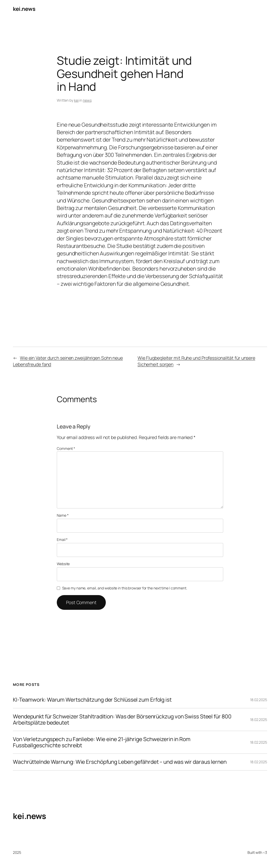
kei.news (24, 9)
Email (62, 540)
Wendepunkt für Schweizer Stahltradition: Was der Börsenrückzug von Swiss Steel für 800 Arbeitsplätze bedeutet (122, 720)
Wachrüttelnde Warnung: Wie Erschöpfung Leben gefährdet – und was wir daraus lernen (120, 762)
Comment (66, 448)
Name (63, 515)
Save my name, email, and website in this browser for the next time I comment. (125, 588)
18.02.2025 (259, 700)
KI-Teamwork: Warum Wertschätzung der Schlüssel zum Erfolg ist (92, 700)
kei (76, 100)
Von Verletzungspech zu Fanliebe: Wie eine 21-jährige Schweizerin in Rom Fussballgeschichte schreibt (102, 742)
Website (63, 564)
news (87, 100)
